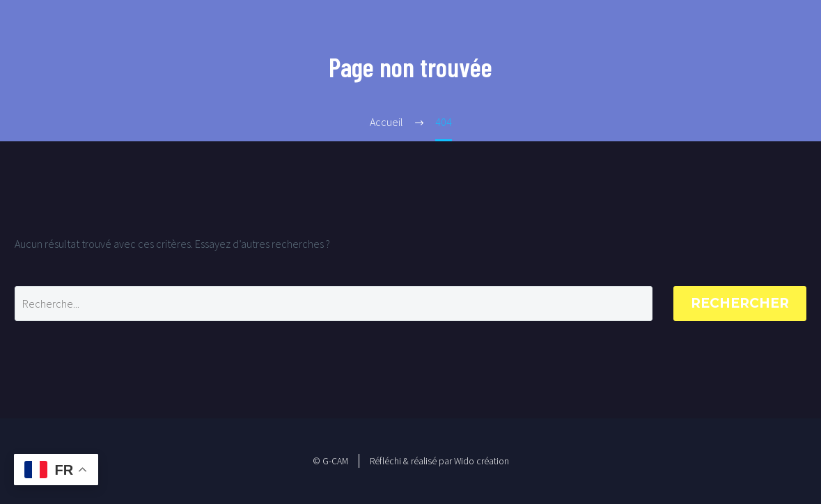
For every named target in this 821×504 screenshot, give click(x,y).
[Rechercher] (334, 304)
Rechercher (740, 303)
